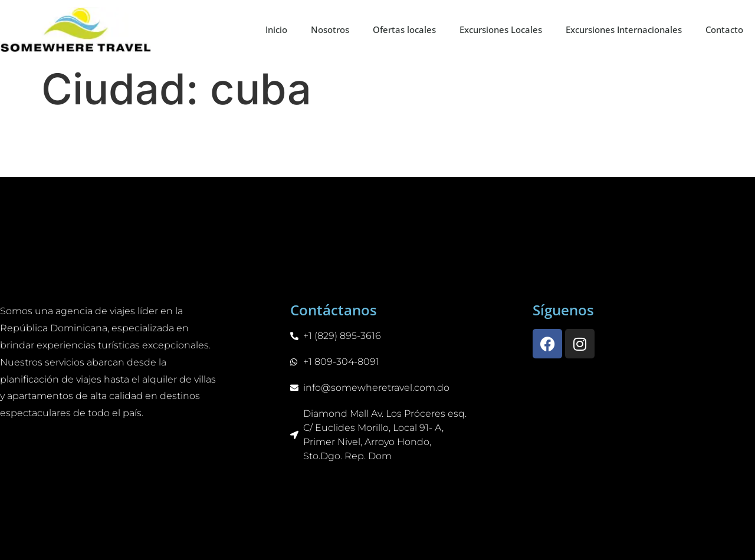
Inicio (276, 29)
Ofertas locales (404, 29)
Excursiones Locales (501, 29)
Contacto (724, 29)
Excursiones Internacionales (624, 29)
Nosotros (330, 29)
